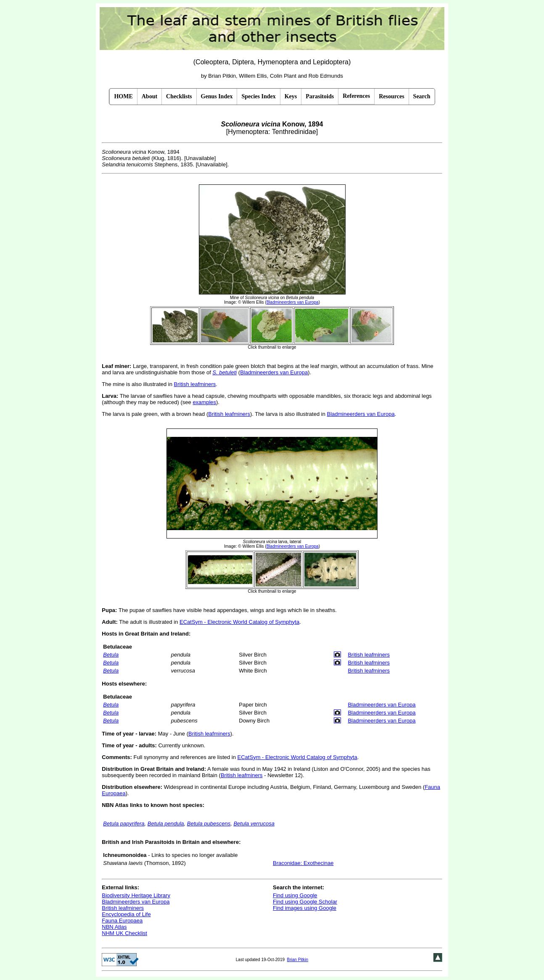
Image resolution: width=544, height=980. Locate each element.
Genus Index (217, 96)
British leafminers (195, 384)
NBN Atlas (114, 927)
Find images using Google (305, 908)
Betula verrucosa (254, 824)
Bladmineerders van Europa (274, 372)
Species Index (258, 96)
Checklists (179, 96)
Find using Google (295, 895)
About (149, 96)
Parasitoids (320, 96)
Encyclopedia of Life (126, 914)
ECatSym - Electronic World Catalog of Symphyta (239, 622)
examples (204, 402)
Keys (291, 96)
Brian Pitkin (298, 960)
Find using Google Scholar (305, 902)
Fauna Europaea (122, 921)
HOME (123, 96)
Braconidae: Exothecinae (303, 863)
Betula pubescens (209, 824)
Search (422, 96)
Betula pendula (166, 824)
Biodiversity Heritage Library (136, 895)
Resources (391, 96)
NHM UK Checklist (124, 933)
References (356, 96)
